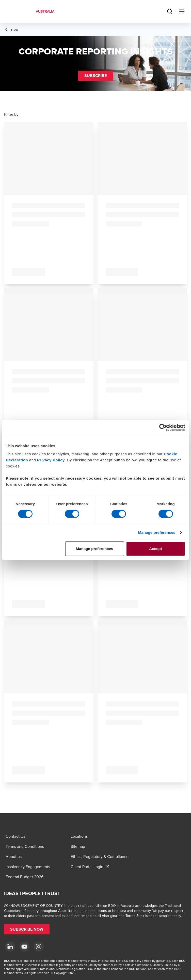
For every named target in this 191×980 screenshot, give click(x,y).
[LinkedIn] (10, 947)
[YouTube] (24, 947)
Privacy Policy (51, 460)
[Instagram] (39, 947)
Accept (156, 549)
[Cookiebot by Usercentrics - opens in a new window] (163, 427)
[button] (95, 76)
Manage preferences (157, 532)
